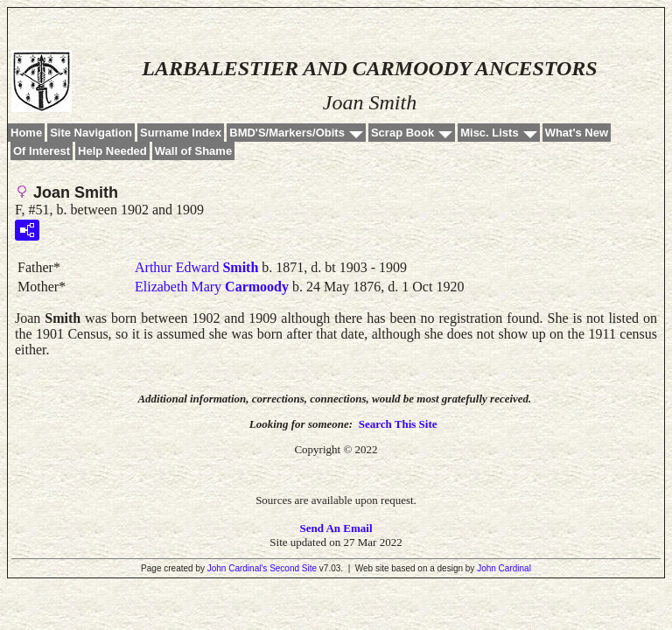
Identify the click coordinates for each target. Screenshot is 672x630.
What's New (577, 133)
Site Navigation (91, 133)
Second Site (293, 568)
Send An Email (336, 528)
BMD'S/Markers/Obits (287, 133)
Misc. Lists (489, 133)
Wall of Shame (193, 151)
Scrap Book (402, 133)
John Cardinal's (238, 568)
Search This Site (398, 424)
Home (26, 133)
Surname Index (181, 133)
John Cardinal (504, 568)
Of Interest (42, 151)
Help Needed (112, 151)
